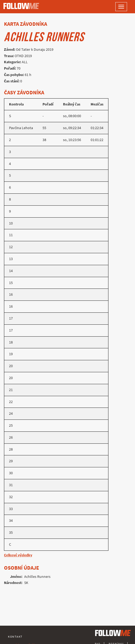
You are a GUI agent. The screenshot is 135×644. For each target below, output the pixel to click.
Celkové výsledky (18, 555)
